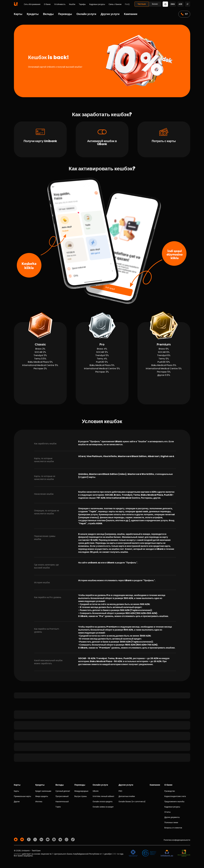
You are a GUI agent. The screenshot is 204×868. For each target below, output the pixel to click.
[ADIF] (133, 853)
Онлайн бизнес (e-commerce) (132, 802)
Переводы (65, 14)
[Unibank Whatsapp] (67, 839)
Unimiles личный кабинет (103, 796)
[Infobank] (167, 853)
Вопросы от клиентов (173, 828)
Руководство (170, 791)
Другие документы (172, 817)
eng (173, 4)
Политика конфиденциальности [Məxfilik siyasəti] (177, 840)
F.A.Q (127, 4)
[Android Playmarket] (22, 839)
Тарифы (82, 4)
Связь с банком (115, 4)
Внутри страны (81, 796)
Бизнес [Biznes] (155, 4)
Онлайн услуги (86, 14)
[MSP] (184, 853)
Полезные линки (171, 822)
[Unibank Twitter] (36, 839)
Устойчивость (60, 4)
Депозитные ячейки (127, 796)
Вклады (48, 14)
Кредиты (33, 14)
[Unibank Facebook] (29, 839)
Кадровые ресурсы (97, 4)
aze (180, 4)
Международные (81, 791)
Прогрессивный (62, 796)
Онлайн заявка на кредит (103, 807)
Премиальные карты (23, 796)
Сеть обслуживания (32, 4)
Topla (58, 807)
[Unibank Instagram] (54, 839)
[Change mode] (165, 4)
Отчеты (168, 812)
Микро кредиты (42, 796)
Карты (18, 14)
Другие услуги (110, 14)
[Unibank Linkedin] (42, 839)
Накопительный (62, 802)
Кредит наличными (43, 791)
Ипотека (39, 802)
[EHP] (149, 853)
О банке (47, 4)
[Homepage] (16, 5)
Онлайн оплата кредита (103, 802)
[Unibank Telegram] (61, 839)
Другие (17, 802)
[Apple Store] (16, 839)
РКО (120, 791)
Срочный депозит (63, 791)
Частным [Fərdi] (142, 4)
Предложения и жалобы (174, 802)
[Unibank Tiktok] (73, 839)
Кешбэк (72, 4)
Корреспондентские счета (175, 796)
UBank (96, 791)
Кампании (131, 14)
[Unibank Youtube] (48, 839)
